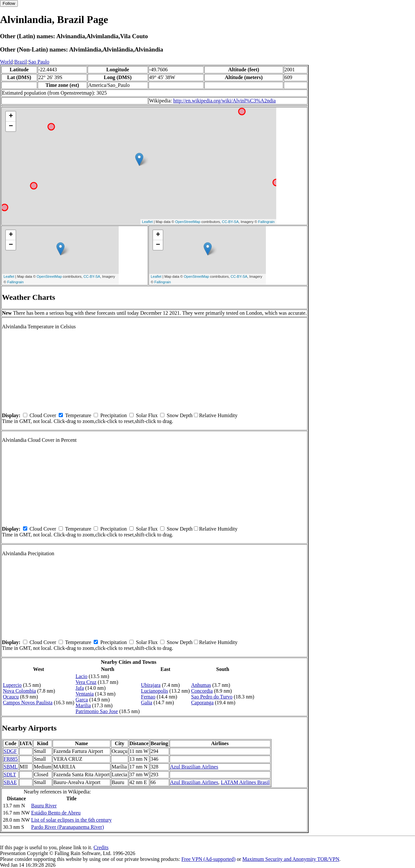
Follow (9, 3)
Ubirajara (151, 685)
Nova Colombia (19, 691)
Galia (147, 703)
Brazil (21, 62)
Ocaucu (11, 697)
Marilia (83, 705)
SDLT (10, 774)
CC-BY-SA (230, 222)
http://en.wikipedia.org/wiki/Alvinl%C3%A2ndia (224, 101)
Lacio (81, 676)
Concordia (202, 691)
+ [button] (11, 116)
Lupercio (12, 685)
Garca (82, 700)
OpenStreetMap (188, 222)
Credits (101, 847)
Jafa (80, 688)
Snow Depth (180, 415)
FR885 (11, 759)
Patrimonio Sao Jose (97, 711)
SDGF (10, 751)
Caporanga (202, 703)
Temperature (78, 415)
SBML (11, 767)
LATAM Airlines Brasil (245, 782)
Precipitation (113, 415)
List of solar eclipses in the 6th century (71, 820)
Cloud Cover (43, 415)
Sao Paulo (39, 62)
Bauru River (44, 806)
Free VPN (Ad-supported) (208, 859)
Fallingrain (266, 222)
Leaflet (147, 222)
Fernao (148, 697)
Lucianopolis (155, 691)
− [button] (11, 126)
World (6, 62)
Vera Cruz (86, 682)
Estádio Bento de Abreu (56, 813)
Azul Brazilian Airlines (194, 767)
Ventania (85, 694)
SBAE (10, 782)
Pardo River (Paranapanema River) (67, 827)
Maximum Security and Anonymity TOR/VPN (291, 859)
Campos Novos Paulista (28, 703)
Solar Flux (147, 415)
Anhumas (201, 685)
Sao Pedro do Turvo (212, 697)
